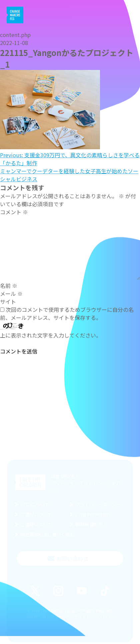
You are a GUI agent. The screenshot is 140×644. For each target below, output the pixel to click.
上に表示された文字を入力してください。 (51, 335)
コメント (14, 212)
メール (11, 294)
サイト (8, 302)
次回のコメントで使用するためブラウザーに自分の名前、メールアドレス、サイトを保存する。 (67, 314)
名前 (9, 286)
